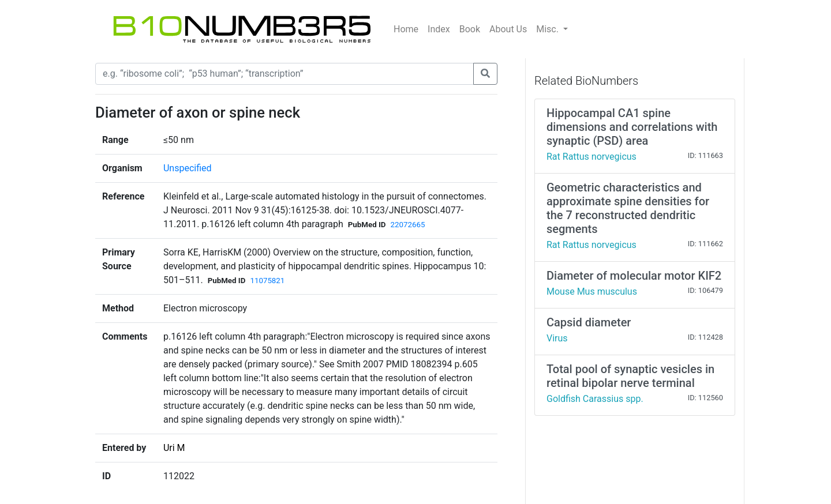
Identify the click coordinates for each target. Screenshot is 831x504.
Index (439, 29)
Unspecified (188, 168)
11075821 (267, 281)
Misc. (549, 29)
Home (406, 29)
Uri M (174, 448)
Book (470, 29)
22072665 (408, 225)
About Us (508, 29)
